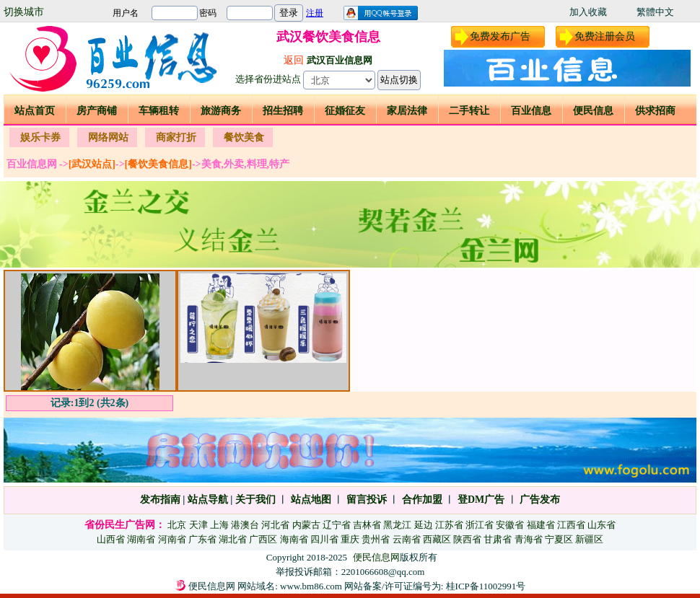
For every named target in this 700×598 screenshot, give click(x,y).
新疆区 (589, 539)
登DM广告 (481, 500)
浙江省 (480, 525)
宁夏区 (559, 539)
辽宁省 (337, 525)
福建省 (541, 525)
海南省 (294, 539)
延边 (424, 525)
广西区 (263, 539)
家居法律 (407, 111)
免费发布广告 (500, 36)
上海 (219, 525)
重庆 (350, 539)
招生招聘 (283, 111)
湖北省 (233, 539)
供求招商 (655, 111)
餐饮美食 (244, 137)
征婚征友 (345, 111)
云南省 (407, 539)
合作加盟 (422, 500)
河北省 (275, 525)
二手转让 (469, 111)
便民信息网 (376, 557)
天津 (198, 525)
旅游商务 (221, 111)
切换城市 (24, 12)
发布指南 (160, 500)
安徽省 (510, 525)
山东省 (601, 525)
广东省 (202, 539)
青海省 (529, 539)
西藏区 (437, 539)
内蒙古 (306, 525)
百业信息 (531, 111)
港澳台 (245, 525)
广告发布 (540, 500)
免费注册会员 (605, 36)
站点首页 (35, 111)
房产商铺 (97, 111)
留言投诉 (367, 500)
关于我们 (255, 500)
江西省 (571, 525)
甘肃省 (498, 539)
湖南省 (141, 539)
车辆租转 (159, 111)
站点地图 (310, 500)
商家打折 (176, 137)
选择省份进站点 (268, 79)
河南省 (172, 539)
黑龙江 (397, 525)
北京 (177, 525)
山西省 (111, 539)
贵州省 (376, 539)
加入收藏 (588, 12)
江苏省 (449, 525)
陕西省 (467, 539)
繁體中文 (655, 12)
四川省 (324, 539)
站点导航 (208, 500)
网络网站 (108, 137)
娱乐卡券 (40, 137)
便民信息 (593, 111)
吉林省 (367, 525)
